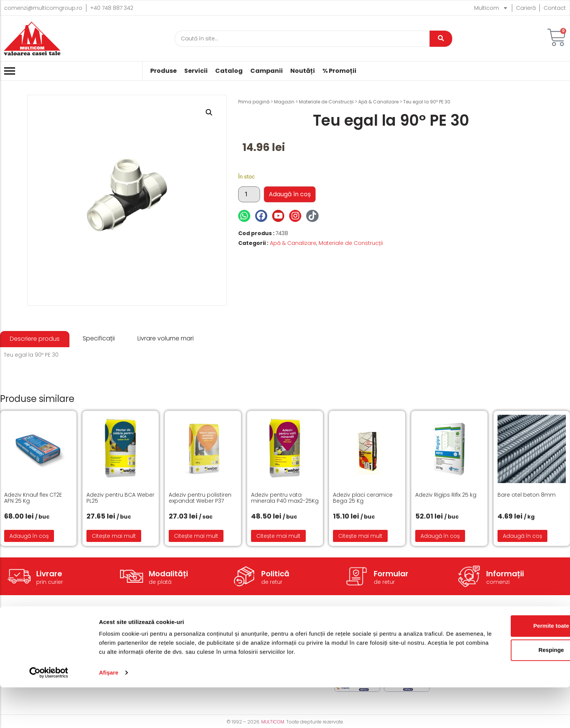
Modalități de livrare (258, 635)
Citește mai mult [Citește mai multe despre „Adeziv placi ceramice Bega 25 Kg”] (360, 536)
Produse (163, 71)
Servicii (196, 71)
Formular (391, 574)
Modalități (168, 574)
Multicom (491, 8)
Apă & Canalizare (378, 102)
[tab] (35, 339)
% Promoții (339, 71)
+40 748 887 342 (112, 8)
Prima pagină (254, 102)
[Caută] (302, 39)
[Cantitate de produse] (249, 194)
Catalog (229, 71)
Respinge (507, 690)
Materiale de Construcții (326, 102)
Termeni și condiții (358, 635)
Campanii (267, 71)
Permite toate (507, 666)
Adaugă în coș (290, 194)
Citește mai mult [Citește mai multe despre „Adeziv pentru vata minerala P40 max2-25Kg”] (278, 536)
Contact (555, 8)
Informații (505, 574)
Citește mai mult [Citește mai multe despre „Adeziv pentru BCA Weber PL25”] (114, 536)
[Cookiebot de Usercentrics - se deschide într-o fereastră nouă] (49, 713)
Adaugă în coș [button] (29, 536)
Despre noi (452, 635)
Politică (275, 574)
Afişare (109, 713)
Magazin (284, 102)
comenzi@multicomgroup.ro (43, 8)
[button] (209, 112)
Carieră (526, 8)
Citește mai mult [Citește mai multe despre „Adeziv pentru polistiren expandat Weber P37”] (196, 536)
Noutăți (303, 71)
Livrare (49, 574)
